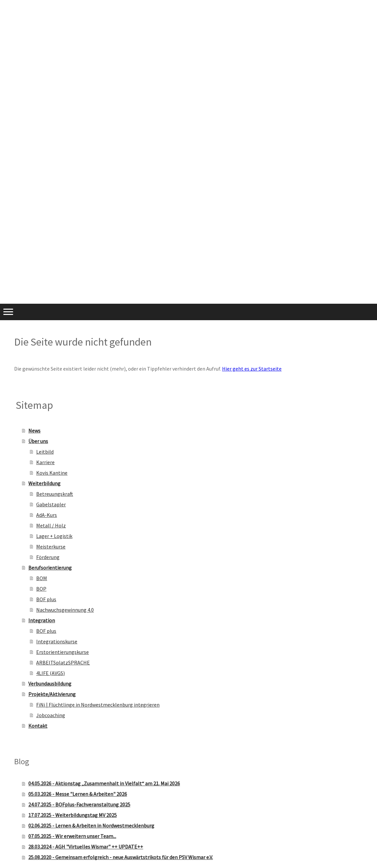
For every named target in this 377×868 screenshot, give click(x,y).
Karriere (45, 462)
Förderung (48, 557)
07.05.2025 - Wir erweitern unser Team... (72, 836)
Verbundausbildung (50, 684)
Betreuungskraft (55, 494)
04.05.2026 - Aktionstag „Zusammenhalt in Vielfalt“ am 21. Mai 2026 (104, 783)
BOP (41, 589)
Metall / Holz (51, 525)
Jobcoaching (51, 715)
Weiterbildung (44, 483)
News (34, 431)
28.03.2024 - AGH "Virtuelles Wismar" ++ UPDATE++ (86, 847)
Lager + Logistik (54, 536)
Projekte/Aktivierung (52, 694)
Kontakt (38, 726)
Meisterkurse (51, 546)
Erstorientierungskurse (63, 652)
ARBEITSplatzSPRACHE (63, 662)
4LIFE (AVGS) (50, 673)
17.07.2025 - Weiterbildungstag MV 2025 (73, 815)
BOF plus (46, 599)
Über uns (38, 441)
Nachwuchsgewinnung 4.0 (65, 610)
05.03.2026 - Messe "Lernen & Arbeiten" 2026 (78, 794)
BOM (42, 578)
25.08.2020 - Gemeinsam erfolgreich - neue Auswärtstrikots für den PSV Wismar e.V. (121, 857)
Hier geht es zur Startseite (252, 369)
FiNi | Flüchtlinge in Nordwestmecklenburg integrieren (98, 705)
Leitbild (45, 452)
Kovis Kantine (52, 473)
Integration (42, 620)
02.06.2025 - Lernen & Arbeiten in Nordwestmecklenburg (91, 826)
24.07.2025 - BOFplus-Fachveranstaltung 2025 (79, 804)
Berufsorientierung (50, 568)
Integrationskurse (57, 641)
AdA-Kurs (47, 515)
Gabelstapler (51, 504)
